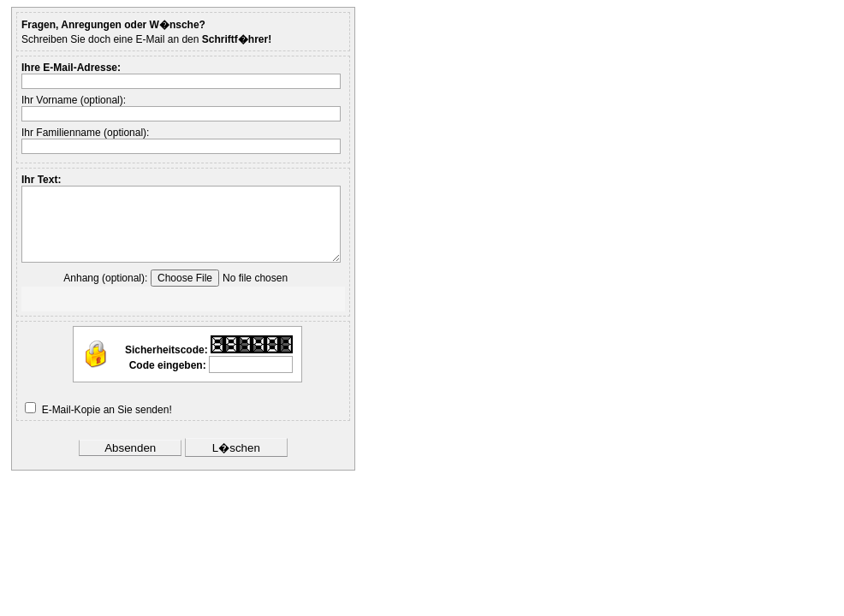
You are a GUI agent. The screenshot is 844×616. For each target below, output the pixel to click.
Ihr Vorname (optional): (74, 100)
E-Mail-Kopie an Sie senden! (107, 410)
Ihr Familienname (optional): (85, 133)
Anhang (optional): (105, 278)
